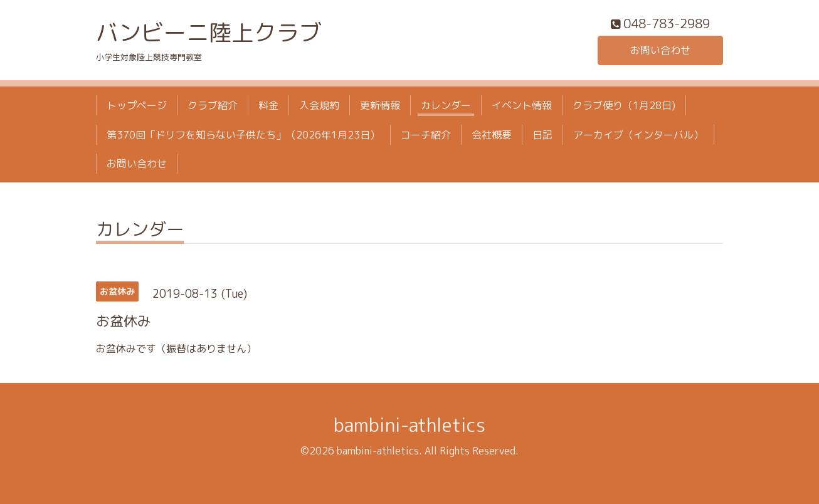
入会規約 (319, 105)
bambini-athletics (409, 425)
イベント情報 (522, 105)
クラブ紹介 (213, 105)
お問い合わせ (660, 50)
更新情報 (380, 105)
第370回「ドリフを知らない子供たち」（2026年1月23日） (243, 135)
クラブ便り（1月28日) (624, 105)
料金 (268, 105)
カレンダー (446, 105)
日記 (542, 135)
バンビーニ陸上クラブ (209, 32)
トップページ (137, 105)
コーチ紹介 (426, 135)
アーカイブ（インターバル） (638, 135)
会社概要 (492, 135)
